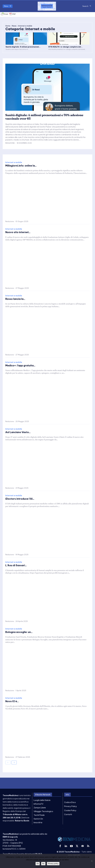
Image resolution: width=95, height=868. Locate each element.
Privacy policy (53, 864)
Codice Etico (70, 802)
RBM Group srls (10, 837)
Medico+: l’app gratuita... (20, 365)
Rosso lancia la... (15, 299)
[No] (92, 861)
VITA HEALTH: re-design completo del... (65, 47)
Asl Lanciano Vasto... (18, 432)
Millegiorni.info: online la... (21, 166)
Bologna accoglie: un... (19, 632)
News (14, 26)
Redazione (10, 143)
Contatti (68, 814)
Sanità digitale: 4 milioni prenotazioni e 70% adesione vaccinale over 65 (44, 117)
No (43, 864)
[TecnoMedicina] (47, 6)
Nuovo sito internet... (18, 232)
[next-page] (14, 762)
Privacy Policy (71, 806)
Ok (38, 864)
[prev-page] (8, 762)
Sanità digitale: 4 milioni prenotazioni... (23, 47)
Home (8, 26)
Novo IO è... (12, 701)
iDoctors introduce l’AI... (20, 499)
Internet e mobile (14, 162)
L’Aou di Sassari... (16, 565)
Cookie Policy (70, 810)
